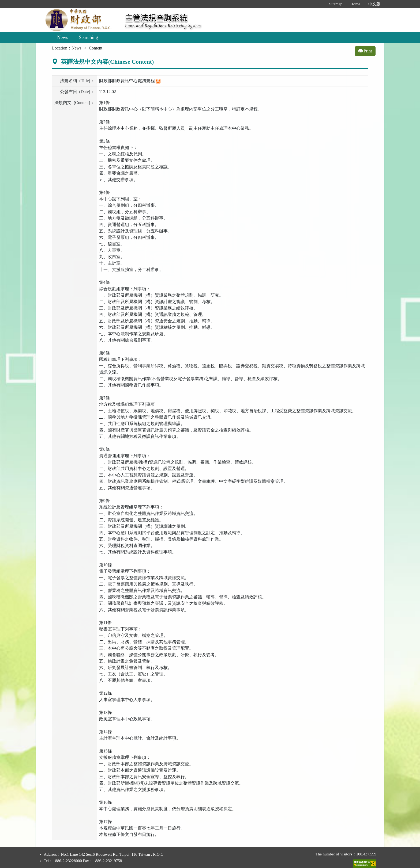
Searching (88, 37)
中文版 (374, 4)
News (63, 37)
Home (355, 4)
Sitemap (336, 4)
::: (319, 4)
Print (365, 51)
